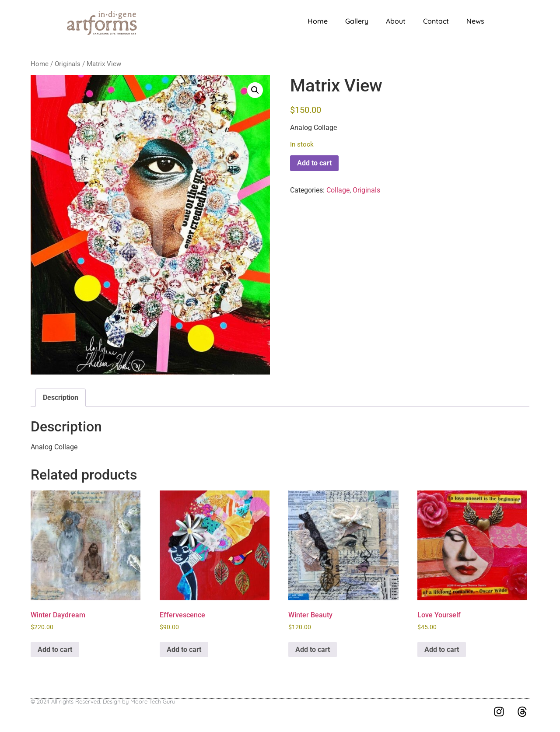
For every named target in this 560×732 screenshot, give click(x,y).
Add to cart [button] (55, 650)
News (475, 21)
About (396, 21)
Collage (338, 190)
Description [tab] (61, 398)
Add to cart (314, 163)
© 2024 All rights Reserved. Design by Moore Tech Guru (103, 701)
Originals (68, 64)
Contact (436, 21)
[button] (255, 90)
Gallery (357, 21)
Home (318, 21)
